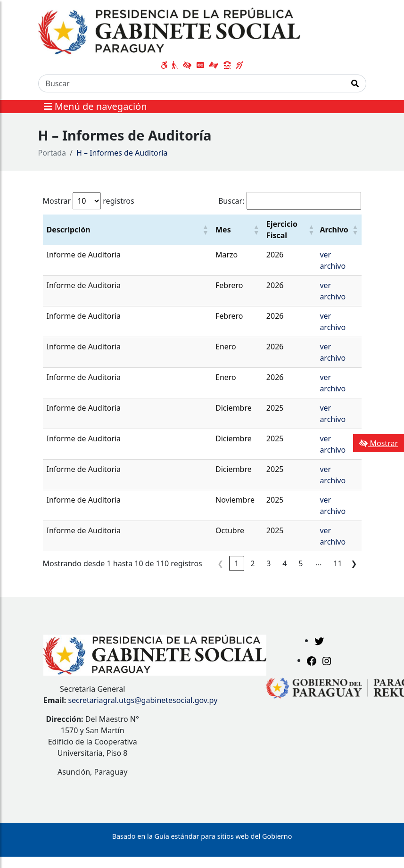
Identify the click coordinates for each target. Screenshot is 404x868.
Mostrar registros (89, 201)
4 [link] (284, 563)
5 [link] (301, 563)
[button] (205, 230)
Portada (52, 153)
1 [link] (236, 563)
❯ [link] (354, 563)
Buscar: (231, 201)
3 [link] (268, 563)
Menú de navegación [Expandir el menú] (95, 106)
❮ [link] (220, 563)
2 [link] (252, 563)
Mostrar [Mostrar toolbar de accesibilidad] (379, 443)
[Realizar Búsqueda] (355, 83)
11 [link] (338, 563)
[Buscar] (191, 83)
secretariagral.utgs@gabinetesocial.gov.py (143, 700)
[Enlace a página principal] (169, 31)
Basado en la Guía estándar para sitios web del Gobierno (202, 836)
